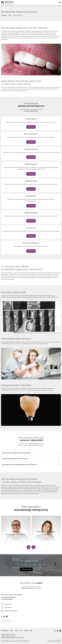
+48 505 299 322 (7, 607)
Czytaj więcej (31, 129)
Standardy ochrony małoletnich (9, 636)
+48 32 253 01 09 (7, 610)
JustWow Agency (57, 641)
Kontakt (26, 631)
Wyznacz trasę (6, 623)
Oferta (11, 631)
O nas (21, 631)
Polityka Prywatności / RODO (8, 634)
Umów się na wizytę (26, 572)
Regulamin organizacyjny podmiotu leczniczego (12, 638)
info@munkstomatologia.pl (9, 613)
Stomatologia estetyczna (18, 15)
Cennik (38, 572)
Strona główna (5, 631)
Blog (31, 631)
